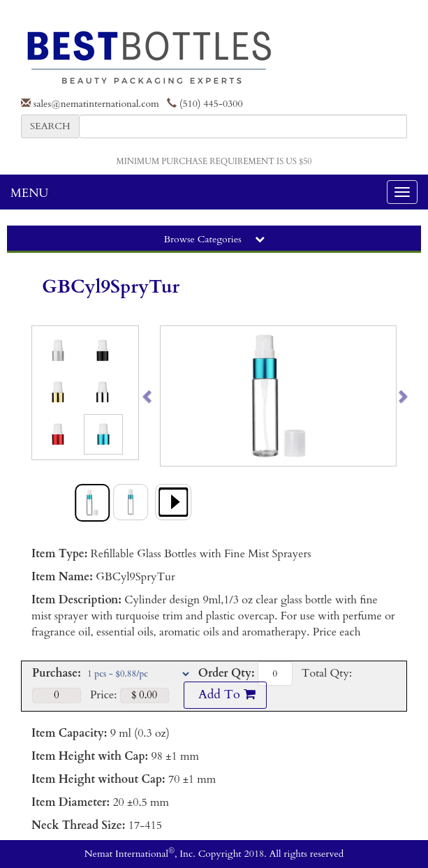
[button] (172, 396)
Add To (225, 694)
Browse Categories (214, 239)
